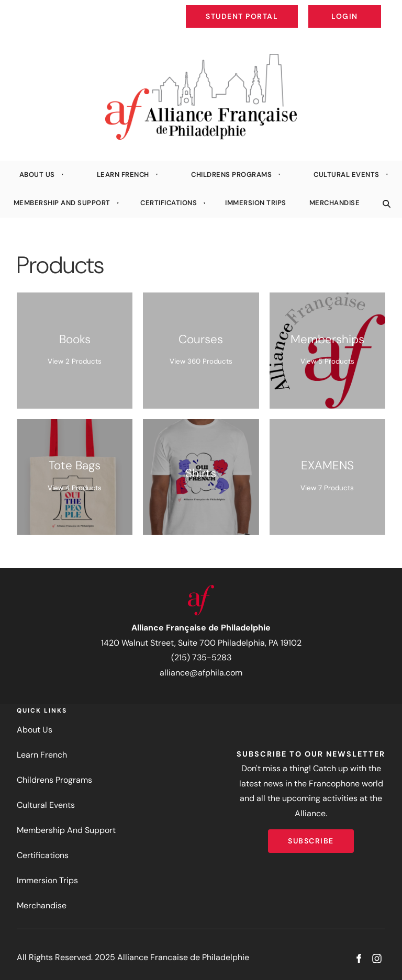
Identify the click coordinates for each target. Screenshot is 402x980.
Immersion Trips (256, 203)
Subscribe (311, 837)
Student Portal (266, 8)
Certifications (169, 203)
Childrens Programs (231, 174)
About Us (37, 174)
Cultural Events (347, 174)
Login (372, 8)
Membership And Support (62, 203)
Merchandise (335, 203)
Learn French (123, 174)
